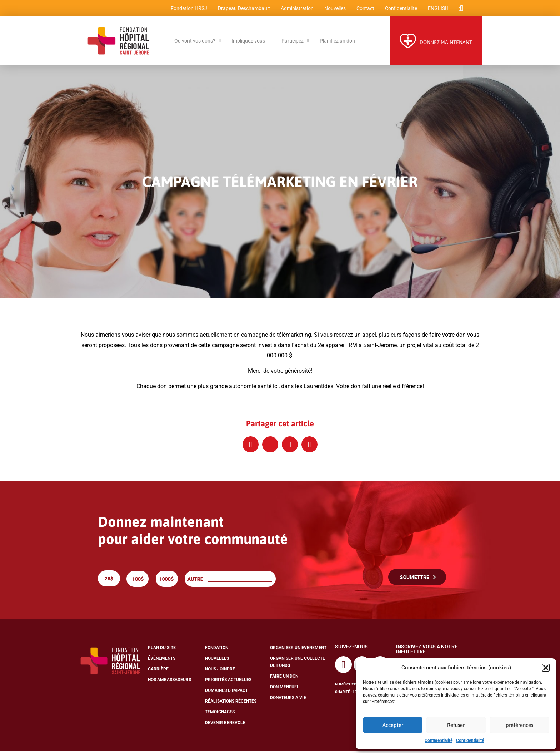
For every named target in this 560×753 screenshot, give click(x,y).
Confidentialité (439, 740)
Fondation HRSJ (188, 9)
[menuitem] (437, 9)
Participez (295, 43)
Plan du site (162, 649)
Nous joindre (220, 671)
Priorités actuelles (228, 682)
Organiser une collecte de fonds (297, 664)
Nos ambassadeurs (169, 682)
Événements (162, 660)
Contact (365, 9)
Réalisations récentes (231, 703)
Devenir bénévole (225, 724)
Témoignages (220, 714)
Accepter (393, 725)
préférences (519, 725)
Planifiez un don (340, 43)
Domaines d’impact (226, 692)
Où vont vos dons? (197, 43)
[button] (546, 668)
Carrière (158, 671)
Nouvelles (334, 9)
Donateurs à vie (288, 699)
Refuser (456, 725)
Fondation (217, 649)
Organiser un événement (298, 649)
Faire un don (284, 678)
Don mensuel (285, 689)
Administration (296, 9)
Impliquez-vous (251, 43)
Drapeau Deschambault (243, 9)
